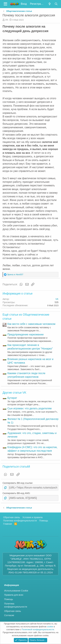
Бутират (12, 398)
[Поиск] (56, 4)
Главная (8, 524)
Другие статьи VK (14, 393)
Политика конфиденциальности (20, 521)
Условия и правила (33, 517)
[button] (5, 4)
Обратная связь (12, 517)
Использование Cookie (16, 591)
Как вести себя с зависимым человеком (31, 324)
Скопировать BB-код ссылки (17, 483)
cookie (50, 627)
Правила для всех (14, 595)
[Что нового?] (50, 4)
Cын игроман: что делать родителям (30, 408)
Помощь (44, 521)
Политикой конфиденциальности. (38, 629)
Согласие (9, 615)
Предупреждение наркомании (26, 334)
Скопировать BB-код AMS (16, 493)
